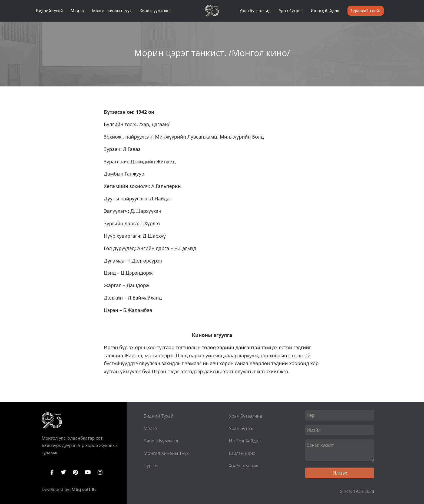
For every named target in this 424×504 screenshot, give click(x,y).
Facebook (52, 472)
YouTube (88, 472)
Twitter (63, 472)
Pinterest (75, 472)
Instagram (100, 472)
